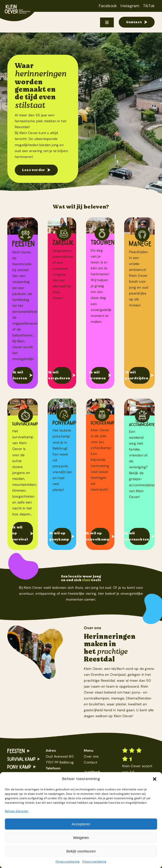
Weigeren (81, 838)
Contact (90, 762)
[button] (155, 779)
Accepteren (81, 824)
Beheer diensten (17, 811)
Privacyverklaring (68, 862)
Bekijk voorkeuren (81, 851)
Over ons (91, 756)
